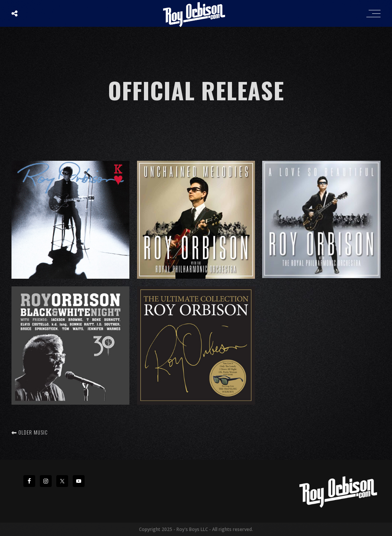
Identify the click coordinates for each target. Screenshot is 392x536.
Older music (30, 432)
